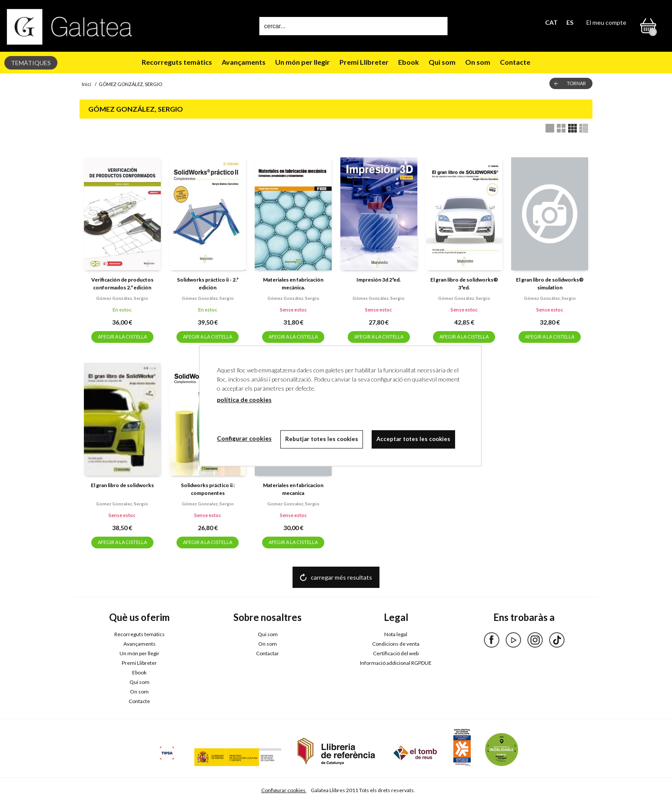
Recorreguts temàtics (177, 62)
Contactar (268, 653)
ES (570, 22)
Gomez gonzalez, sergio (122, 504)
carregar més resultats (341, 577)
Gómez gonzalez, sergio (208, 504)
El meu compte (606, 22)
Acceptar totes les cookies (413, 439)
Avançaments (244, 62)
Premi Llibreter (364, 62)
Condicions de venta (396, 644)
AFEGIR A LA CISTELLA (122, 337)
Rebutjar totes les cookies (322, 439)
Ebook (409, 62)
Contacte (515, 62)
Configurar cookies (284, 790)
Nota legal (396, 634)
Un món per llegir (303, 62)
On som (478, 62)
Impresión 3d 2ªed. (379, 280)
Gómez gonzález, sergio (122, 298)
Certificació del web (396, 653)
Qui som (442, 62)
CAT (551, 22)
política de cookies (244, 400)
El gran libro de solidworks (122, 485)
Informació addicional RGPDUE (396, 663)
